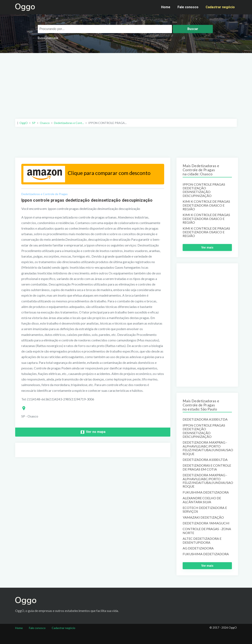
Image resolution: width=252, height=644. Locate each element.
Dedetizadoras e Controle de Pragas (45, 194)
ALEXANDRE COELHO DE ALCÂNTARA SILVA (202, 500)
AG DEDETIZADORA (198, 548)
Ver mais (207, 247)
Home (166, 7)
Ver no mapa (93, 432)
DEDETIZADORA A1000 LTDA (205, 419)
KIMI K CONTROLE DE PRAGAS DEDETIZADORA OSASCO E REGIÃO (206, 205)
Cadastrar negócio (220, 7)
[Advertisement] (126, 84)
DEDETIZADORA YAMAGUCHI (206, 523)
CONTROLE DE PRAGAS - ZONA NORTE (207, 531)
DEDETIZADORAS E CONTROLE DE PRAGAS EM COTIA (207, 467)
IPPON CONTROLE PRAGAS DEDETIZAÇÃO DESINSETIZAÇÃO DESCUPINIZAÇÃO (204, 190)
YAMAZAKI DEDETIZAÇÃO (203, 517)
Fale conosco (188, 7)
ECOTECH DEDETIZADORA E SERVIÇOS (205, 510)
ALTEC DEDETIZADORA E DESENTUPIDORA (202, 540)
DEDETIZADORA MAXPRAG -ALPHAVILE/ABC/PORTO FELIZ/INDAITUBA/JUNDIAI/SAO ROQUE (207, 448)
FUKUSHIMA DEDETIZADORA (206, 492)
